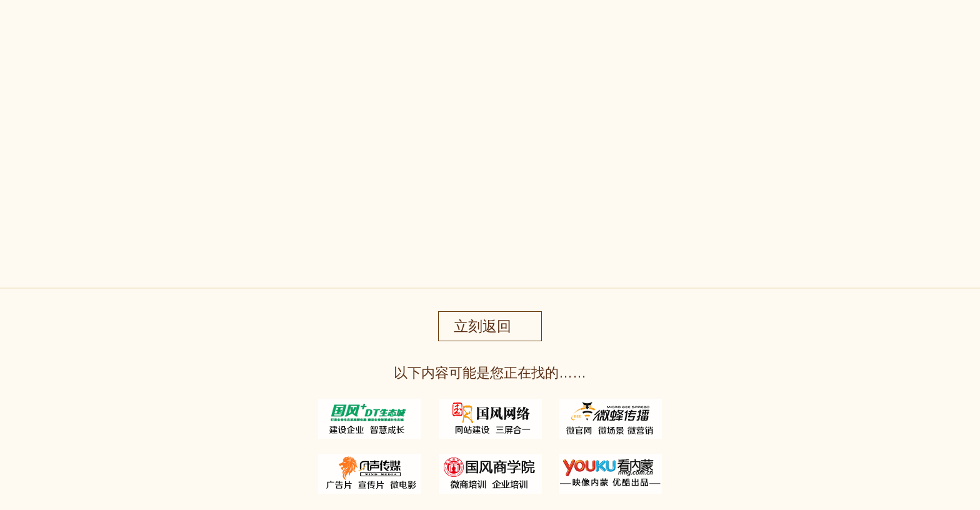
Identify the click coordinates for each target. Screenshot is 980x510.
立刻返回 (482, 326)
